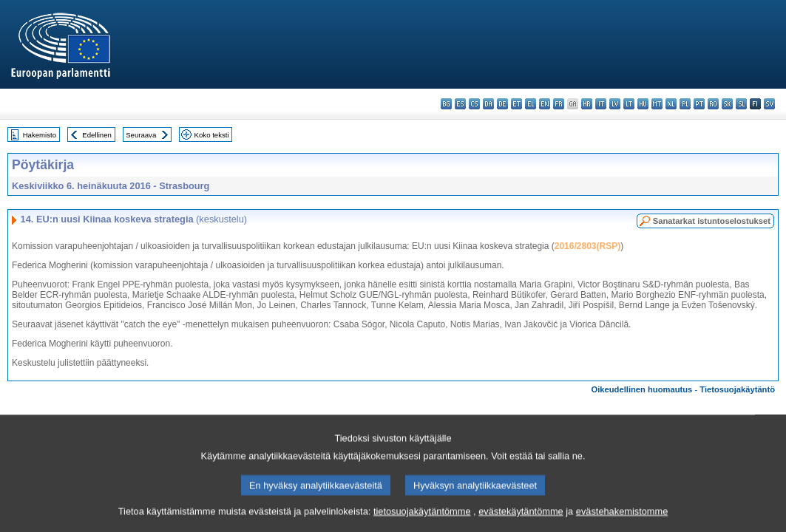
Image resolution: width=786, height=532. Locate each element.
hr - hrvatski (587, 104)
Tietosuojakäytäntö (737, 389)
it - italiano (601, 104)
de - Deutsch (502, 104)
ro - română (713, 104)
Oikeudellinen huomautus (642, 389)
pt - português (699, 104)
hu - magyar (643, 104)
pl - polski (685, 104)
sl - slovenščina (741, 104)
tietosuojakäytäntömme (422, 519)
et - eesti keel (516, 104)
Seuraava (141, 135)
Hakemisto (40, 135)
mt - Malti (657, 104)
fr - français (559, 104)
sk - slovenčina (727, 104)
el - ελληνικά (531, 104)
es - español (460, 104)
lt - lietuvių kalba (629, 104)
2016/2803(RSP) (587, 246)
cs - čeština (474, 104)
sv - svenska (769, 104)
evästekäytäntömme (521, 519)
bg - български (446, 104)
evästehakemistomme (622, 519)
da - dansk (488, 104)
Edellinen (96, 135)
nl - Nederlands (671, 104)
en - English (545, 104)
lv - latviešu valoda (615, 104)
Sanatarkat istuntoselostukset (712, 221)
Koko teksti (212, 135)
